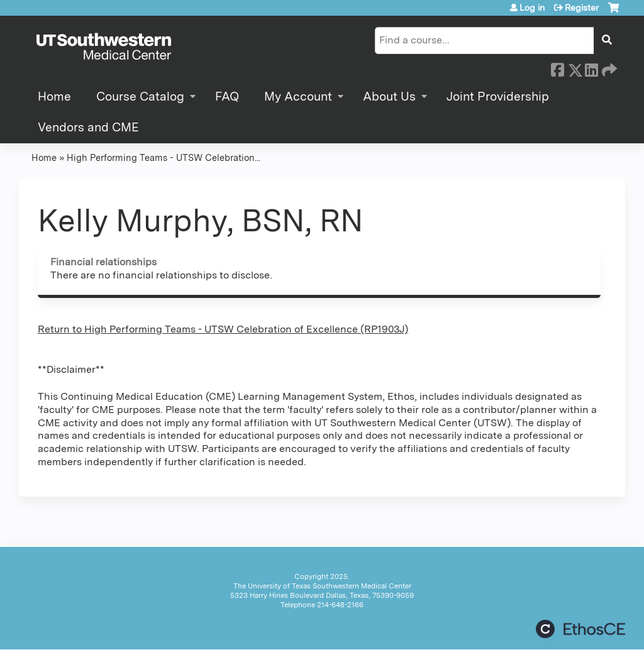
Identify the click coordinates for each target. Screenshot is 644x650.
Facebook (557, 68)
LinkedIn (591, 68)
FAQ (227, 96)
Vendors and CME (88, 127)
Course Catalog (140, 96)
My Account (298, 96)
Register (582, 8)
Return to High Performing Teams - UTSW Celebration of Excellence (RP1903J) (223, 329)
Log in (532, 8)
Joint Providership (498, 96)
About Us (389, 96)
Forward (608, 68)
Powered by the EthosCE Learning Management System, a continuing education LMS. (580, 629)
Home (54, 96)
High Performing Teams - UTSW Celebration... (164, 157)
